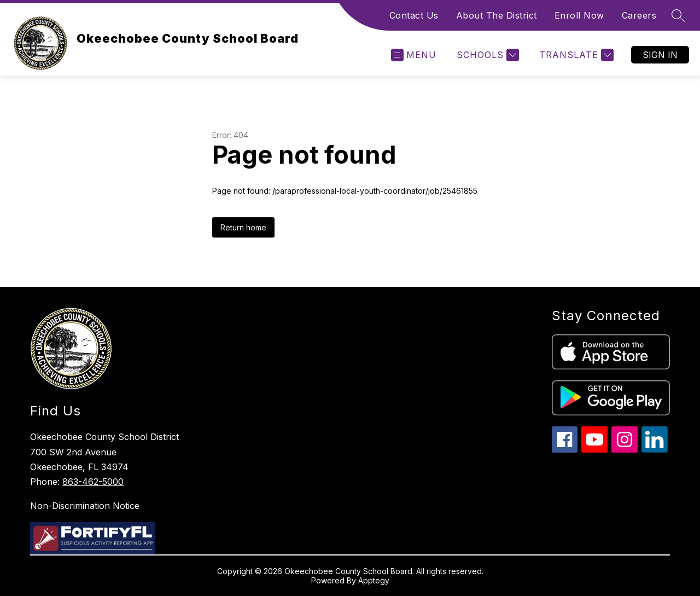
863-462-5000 (93, 482)
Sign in (660, 55)
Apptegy (374, 580)
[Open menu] (414, 55)
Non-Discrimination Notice (85, 506)
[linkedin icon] (655, 450)
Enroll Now (579, 15)
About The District (497, 15)
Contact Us (414, 15)
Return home (243, 227)
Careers (639, 15)
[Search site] (678, 15)
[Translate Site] (575, 55)
